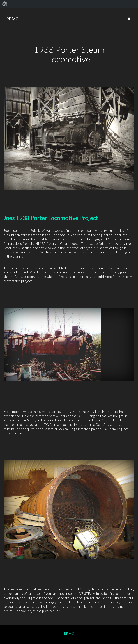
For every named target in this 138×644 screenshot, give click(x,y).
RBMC (69, 634)
